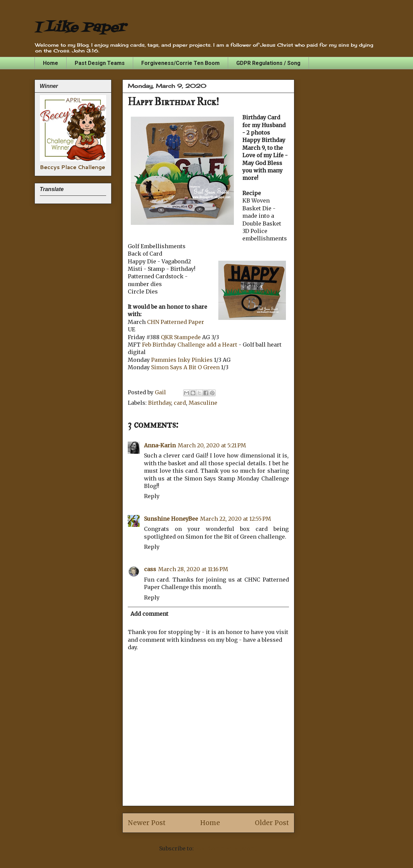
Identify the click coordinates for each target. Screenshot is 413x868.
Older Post (272, 823)
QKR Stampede (181, 337)
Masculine (203, 403)
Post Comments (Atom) (226, 848)
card (180, 403)
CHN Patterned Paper (176, 322)
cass (150, 569)
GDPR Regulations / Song (268, 63)
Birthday (160, 403)
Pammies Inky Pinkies (182, 360)
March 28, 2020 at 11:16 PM (193, 569)
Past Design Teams (100, 63)
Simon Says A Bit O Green (185, 367)
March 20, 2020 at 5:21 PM (212, 445)
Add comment (149, 614)
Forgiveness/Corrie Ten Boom (180, 63)
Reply (152, 496)
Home (51, 63)
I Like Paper (80, 28)
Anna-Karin (160, 445)
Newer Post (147, 823)
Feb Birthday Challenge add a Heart (190, 345)
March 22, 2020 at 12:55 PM (236, 519)
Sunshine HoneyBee (171, 519)
